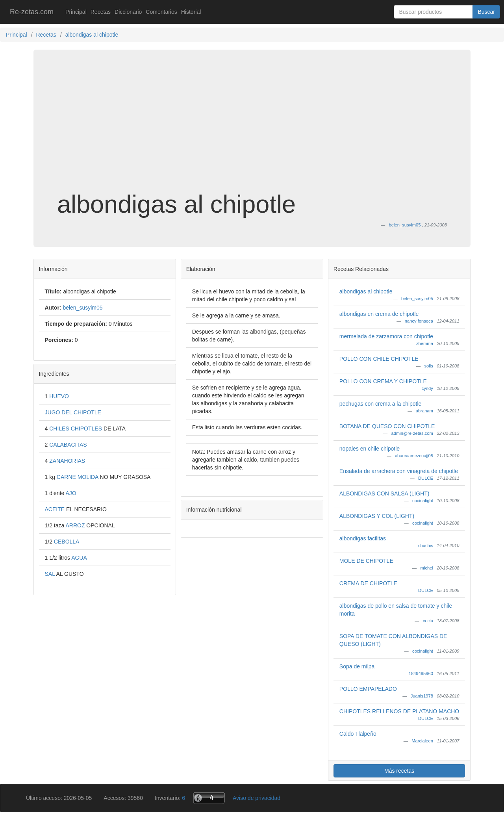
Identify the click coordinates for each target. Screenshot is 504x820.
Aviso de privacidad (257, 798)
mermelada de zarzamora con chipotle (386, 336)
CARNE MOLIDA (78, 477)
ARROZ (76, 525)
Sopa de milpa (357, 666)
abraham (425, 411)
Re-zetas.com (32, 12)
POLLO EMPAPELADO (368, 689)
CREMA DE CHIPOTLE (368, 583)
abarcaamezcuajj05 (415, 456)
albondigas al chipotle (366, 291)
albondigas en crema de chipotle (379, 314)
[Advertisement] (252, 128)
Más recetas (399, 771)
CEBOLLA (67, 542)
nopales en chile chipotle (370, 449)
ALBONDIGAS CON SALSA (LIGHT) (384, 493)
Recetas (101, 12)
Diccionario (128, 12)
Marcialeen (423, 741)
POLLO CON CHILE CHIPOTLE (379, 359)
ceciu (429, 621)
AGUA (79, 558)
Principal (76, 12)
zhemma (425, 343)
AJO (71, 493)
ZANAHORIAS (67, 461)
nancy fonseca (420, 321)
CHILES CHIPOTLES (76, 429)
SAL (51, 574)
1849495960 (422, 673)
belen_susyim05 (418, 299)
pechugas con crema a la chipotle (381, 404)
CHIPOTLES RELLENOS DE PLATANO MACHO (399, 711)
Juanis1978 (422, 696)
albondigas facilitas (363, 538)
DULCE (426, 478)
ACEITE (56, 509)
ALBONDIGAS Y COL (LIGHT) (377, 516)
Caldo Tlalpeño (358, 734)
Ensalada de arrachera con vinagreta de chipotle (399, 471)
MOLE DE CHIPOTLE (366, 561)
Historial (191, 12)
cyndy (428, 388)
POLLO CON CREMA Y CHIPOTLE (383, 381)
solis (430, 366)
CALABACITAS (68, 445)
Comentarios (161, 12)
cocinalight (423, 501)
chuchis (426, 545)
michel (427, 568)
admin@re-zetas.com (413, 433)
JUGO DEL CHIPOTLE (73, 412)
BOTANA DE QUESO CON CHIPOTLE (387, 426)
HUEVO (59, 396)
